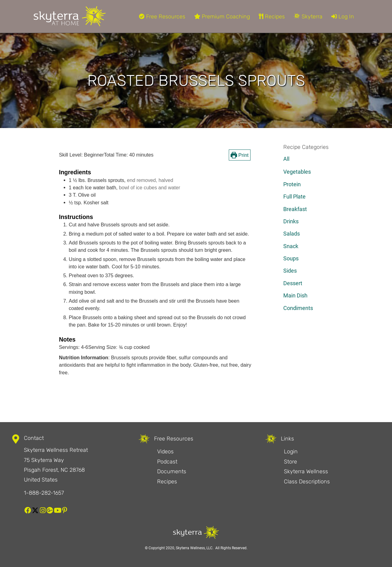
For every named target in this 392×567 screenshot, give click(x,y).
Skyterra (308, 17)
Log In (343, 17)
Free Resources (162, 17)
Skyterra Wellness (306, 471)
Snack (291, 246)
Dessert (293, 283)
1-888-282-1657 (44, 493)
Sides (290, 271)
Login (291, 452)
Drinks (291, 221)
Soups (291, 258)
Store (290, 462)
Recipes (272, 17)
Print (240, 155)
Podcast (167, 462)
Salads (292, 234)
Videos (165, 452)
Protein (292, 184)
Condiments (298, 308)
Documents (172, 471)
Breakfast (295, 209)
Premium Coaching (222, 17)
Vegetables (297, 172)
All (286, 159)
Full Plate (294, 197)
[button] (28, 510)
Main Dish (295, 295)
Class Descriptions (307, 482)
